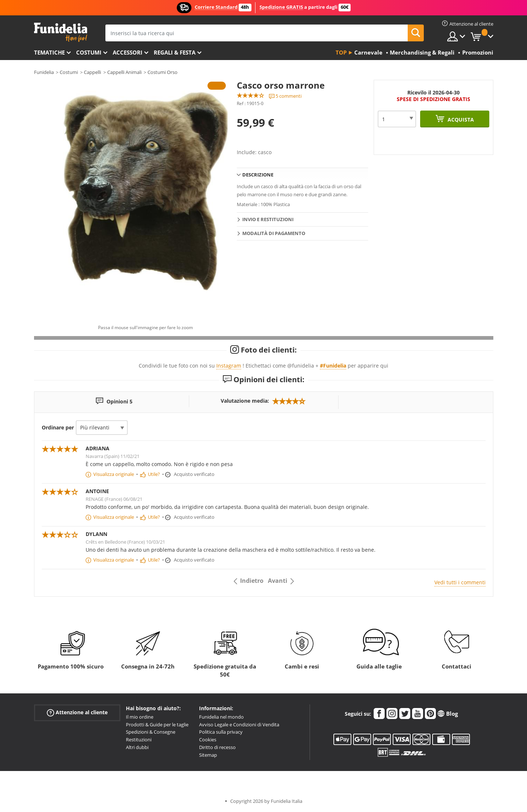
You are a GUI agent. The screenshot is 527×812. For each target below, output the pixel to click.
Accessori (128, 52)
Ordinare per (58, 427)
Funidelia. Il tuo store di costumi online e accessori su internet (61, 32)
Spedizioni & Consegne (151, 732)
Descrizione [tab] (258, 175)
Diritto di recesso (217, 747)
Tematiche (49, 52)
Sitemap (208, 755)
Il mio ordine (140, 717)
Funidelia (44, 72)
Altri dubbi (137, 747)
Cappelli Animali (124, 72)
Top (341, 52)
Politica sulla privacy (221, 732)
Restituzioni (139, 740)
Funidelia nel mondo (221, 717)
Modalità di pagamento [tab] (274, 233)
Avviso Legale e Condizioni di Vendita (239, 725)
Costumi (89, 52)
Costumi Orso (162, 72)
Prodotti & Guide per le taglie (157, 725)
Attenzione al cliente (77, 713)
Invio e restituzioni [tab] (268, 219)
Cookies (208, 740)
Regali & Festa (175, 52)
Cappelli (92, 72)
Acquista (460, 120)
